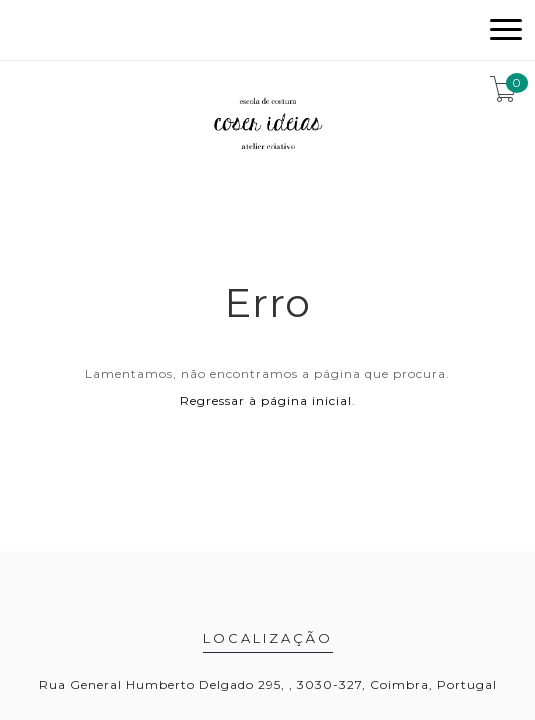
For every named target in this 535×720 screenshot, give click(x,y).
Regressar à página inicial (266, 400)
